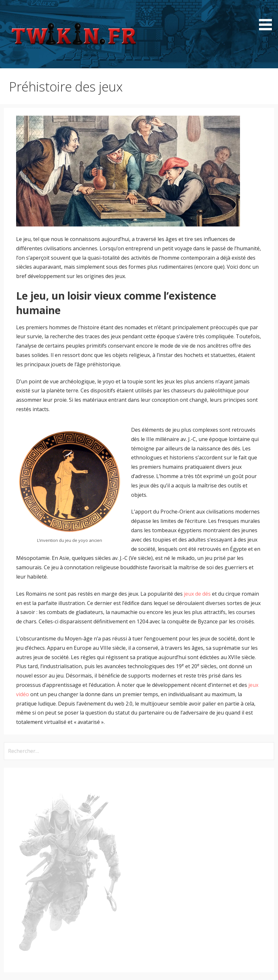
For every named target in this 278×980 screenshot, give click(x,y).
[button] (268, 16)
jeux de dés (197, 594)
